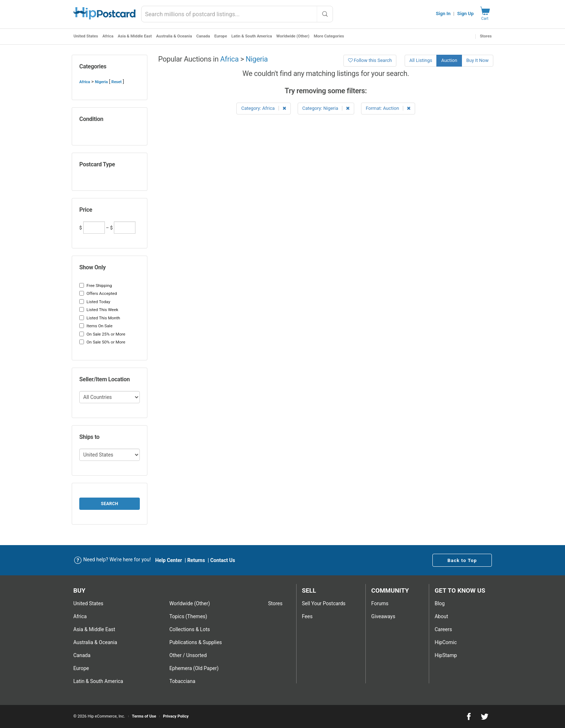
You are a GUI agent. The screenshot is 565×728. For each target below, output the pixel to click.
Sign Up (466, 14)
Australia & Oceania (174, 36)
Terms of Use (144, 716)
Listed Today (95, 302)
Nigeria (101, 82)
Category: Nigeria (326, 108)
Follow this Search (370, 60)
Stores (486, 36)
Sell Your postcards (324, 603)
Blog (440, 603)
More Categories (329, 36)
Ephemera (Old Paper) (194, 668)
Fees (307, 616)
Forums (380, 603)
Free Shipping (96, 286)
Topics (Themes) (188, 616)
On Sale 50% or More (102, 342)
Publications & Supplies (196, 642)
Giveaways (383, 616)
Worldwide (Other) (293, 36)
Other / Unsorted (188, 655)
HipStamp (446, 655)
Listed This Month (100, 318)
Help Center (169, 560)
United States (86, 36)
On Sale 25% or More (102, 334)
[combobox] (237, 14)
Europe (220, 36)
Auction (449, 60)
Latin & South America (251, 36)
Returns (196, 560)
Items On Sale (96, 326)
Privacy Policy (176, 716)
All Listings (421, 60)
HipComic (446, 642)
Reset (116, 82)
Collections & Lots (190, 629)
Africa (108, 36)
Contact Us (223, 560)
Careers (443, 629)
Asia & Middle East (135, 36)
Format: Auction (388, 108)
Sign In (443, 14)
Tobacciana (182, 681)
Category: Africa (263, 108)
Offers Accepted (98, 293)
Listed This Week (99, 310)
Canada (203, 36)
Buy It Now (477, 60)
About (441, 616)
